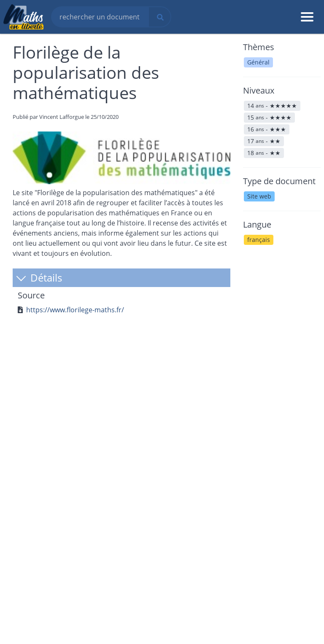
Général (258, 62)
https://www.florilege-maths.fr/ (75, 310)
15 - (269, 117)
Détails (39, 278)
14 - (272, 106)
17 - (264, 141)
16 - (267, 129)
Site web (259, 196)
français (259, 240)
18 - (264, 153)
